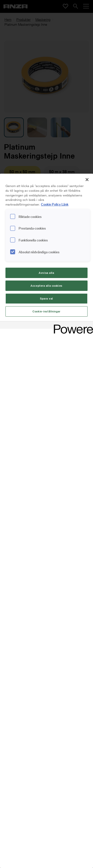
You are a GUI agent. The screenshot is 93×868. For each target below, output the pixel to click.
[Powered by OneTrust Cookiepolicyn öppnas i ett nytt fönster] (72, 326)
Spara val (46, 298)
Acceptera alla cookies (46, 286)
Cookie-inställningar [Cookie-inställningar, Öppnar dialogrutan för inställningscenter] (46, 311)
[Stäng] (87, 180)
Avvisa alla (46, 273)
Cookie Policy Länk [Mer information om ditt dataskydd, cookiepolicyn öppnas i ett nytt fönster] (55, 204)
